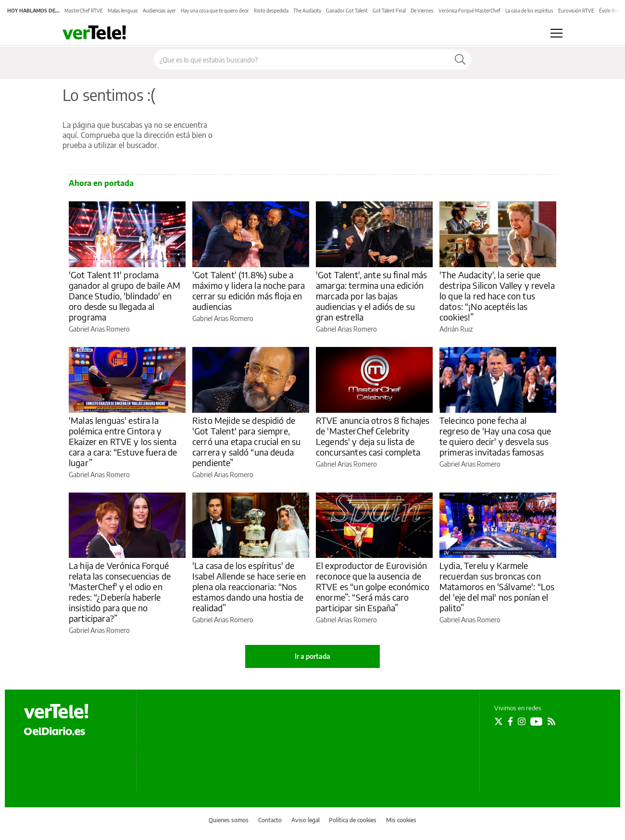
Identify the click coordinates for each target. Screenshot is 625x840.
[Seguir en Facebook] (510, 721)
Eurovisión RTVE (576, 11)
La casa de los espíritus (529, 11)
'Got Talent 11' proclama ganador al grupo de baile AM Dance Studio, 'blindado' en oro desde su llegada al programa (125, 296)
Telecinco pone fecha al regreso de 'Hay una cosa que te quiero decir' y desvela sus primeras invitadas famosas (495, 436)
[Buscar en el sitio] (302, 60)
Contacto (270, 820)
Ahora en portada (101, 183)
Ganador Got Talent (347, 11)
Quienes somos (229, 820)
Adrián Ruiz (456, 329)
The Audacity (307, 11)
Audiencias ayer (159, 11)
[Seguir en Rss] (551, 721)
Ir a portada (312, 656)
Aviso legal (306, 820)
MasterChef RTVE (84, 11)
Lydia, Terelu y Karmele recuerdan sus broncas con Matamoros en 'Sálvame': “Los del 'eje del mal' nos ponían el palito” (497, 587)
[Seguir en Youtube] (537, 721)
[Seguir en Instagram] (522, 721)
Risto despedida (271, 11)
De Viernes (422, 11)
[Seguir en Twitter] (499, 721)
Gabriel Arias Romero (99, 329)
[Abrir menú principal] (556, 33)
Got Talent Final (389, 11)
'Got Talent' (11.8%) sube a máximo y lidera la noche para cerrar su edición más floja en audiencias (249, 290)
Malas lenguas (123, 11)
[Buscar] (460, 60)
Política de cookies (353, 820)
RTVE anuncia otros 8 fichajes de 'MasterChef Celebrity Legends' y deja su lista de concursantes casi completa (373, 436)
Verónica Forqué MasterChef (469, 11)
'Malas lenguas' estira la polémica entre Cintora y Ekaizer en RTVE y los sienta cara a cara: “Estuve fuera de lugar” (123, 441)
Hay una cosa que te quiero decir (215, 11)
